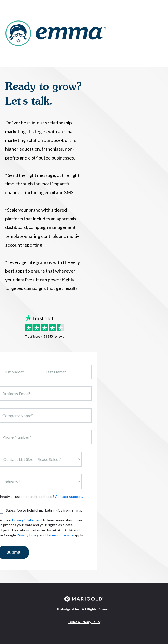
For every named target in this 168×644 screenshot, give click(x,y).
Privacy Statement (27, 520)
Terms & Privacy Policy (84, 622)
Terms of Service (60, 535)
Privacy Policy (28, 535)
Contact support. (69, 497)
